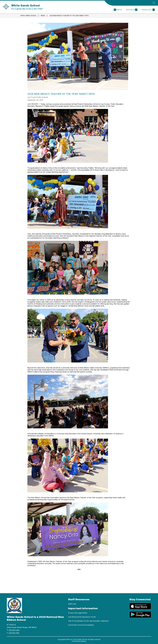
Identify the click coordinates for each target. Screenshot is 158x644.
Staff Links (72, 604)
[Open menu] (118, 10)
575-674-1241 (14, 630)
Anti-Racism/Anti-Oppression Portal (82, 617)
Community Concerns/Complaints (81, 625)
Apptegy (83, 641)
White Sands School (28, 16)
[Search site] (154, 3)
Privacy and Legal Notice (78, 613)
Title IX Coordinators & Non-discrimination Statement (88, 621)
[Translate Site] (148, 10)
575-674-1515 (14, 633)
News (43, 16)
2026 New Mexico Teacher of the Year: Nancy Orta (69, 16)
